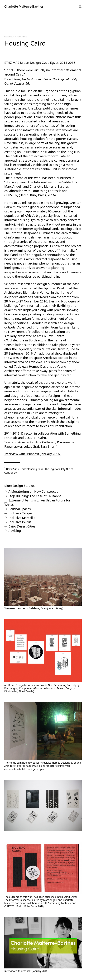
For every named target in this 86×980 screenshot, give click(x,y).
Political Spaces (20, 509)
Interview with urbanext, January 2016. (32, 454)
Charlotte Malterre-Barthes (24, 6)
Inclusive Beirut (20, 522)
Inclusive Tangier (21, 513)
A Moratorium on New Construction (34, 491)
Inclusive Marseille (22, 518)
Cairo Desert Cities (22, 526)
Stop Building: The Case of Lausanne (35, 496)
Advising (15, 531)
